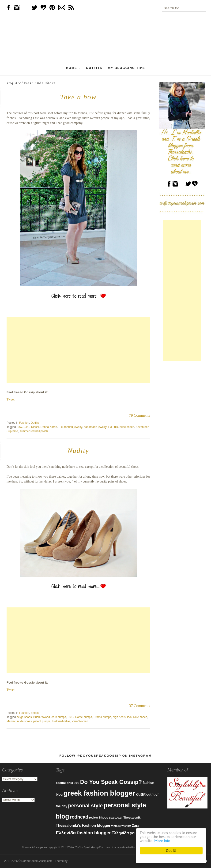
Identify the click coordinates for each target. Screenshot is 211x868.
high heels (119, 717)
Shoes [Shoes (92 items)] (103, 817)
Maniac (11, 721)
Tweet (11, 399)
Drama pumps (102, 717)
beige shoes (24, 717)
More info (162, 841)
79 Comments (139, 415)
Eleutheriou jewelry (70, 427)
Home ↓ (73, 68)
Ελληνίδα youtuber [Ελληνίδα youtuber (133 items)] (129, 833)
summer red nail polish (34, 431)
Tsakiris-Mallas (61, 721)
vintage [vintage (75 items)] (116, 826)
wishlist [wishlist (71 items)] (126, 826)
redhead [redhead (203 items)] (79, 817)
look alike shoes (137, 717)
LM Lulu (113, 427)
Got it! (171, 851)
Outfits (94, 68)
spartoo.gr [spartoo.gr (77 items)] (116, 818)
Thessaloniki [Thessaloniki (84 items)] (132, 818)
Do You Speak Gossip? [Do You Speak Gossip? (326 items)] (111, 782)
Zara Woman (80, 721)
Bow (19, 427)
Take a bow (78, 97)
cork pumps (59, 717)
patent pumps (42, 721)
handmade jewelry (95, 427)
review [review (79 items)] (94, 818)
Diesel (35, 427)
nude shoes (127, 427)
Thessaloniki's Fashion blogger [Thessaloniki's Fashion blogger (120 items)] (83, 825)
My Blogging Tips (126, 68)
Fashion (24, 423)
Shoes (35, 713)
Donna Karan (49, 427)
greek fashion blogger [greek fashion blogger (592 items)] (99, 793)
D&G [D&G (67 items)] (77, 783)
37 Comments (139, 706)
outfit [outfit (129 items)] (141, 794)
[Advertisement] (78, 350)
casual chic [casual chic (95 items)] (64, 783)
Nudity (78, 451)
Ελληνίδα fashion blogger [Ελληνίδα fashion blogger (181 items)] (83, 833)
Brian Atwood (42, 717)
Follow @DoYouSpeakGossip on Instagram (105, 756)
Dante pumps (84, 717)
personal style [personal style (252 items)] (85, 806)
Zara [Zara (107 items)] (136, 826)
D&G (26, 427)
